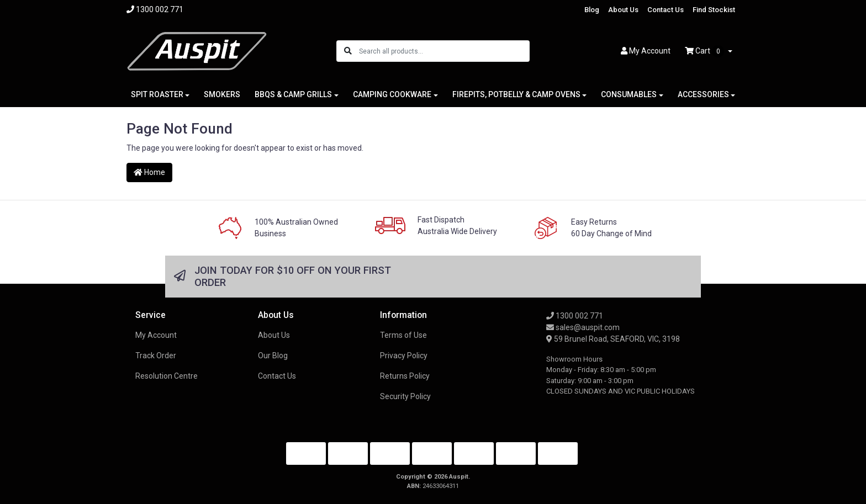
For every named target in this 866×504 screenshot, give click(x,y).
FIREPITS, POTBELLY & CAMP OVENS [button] (516, 94)
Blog (592, 10)
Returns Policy (405, 376)
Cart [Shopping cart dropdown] (705, 51)
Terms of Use (403, 335)
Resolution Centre (167, 376)
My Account (156, 335)
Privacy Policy (404, 356)
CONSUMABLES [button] (629, 94)
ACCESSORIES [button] (703, 94)
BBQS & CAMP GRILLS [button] (293, 94)
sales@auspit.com (583, 327)
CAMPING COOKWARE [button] (392, 94)
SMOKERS (222, 94)
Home (149, 172)
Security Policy (405, 396)
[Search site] (348, 51)
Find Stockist (714, 10)
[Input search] (444, 51)
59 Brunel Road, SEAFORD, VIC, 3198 (613, 339)
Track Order (156, 356)
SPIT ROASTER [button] (157, 94)
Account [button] (646, 51)
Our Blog (273, 356)
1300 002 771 (575, 316)
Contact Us (666, 10)
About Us (623, 10)
